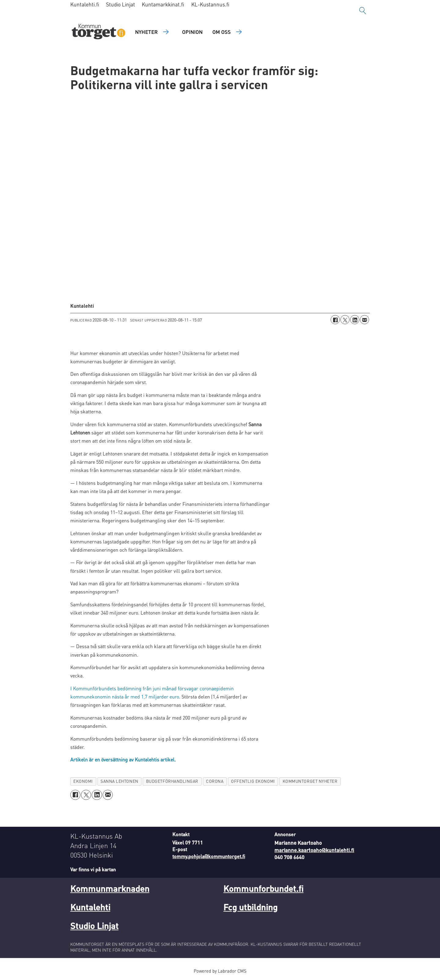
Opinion (192, 32)
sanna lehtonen (119, 781)
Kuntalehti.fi (85, 4)
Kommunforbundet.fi (263, 888)
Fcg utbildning (250, 907)
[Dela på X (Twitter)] (345, 320)
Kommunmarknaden (110, 888)
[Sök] (363, 11)
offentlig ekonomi (253, 781)
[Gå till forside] (99, 32)
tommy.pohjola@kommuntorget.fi (209, 856)
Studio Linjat (121, 4)
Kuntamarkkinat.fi (163, 4)
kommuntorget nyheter (310, 781)
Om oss (222, 32)
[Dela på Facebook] (335, 320)
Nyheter (146, 32)
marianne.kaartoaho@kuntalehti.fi (314, 850)
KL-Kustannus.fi (210, 4)
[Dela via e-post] (365, 320)
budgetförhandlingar (172, 781)
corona (215, 781)
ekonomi (83, 781)
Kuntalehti (90, 907)
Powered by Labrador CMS (220, 971)
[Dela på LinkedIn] (355, 320)
